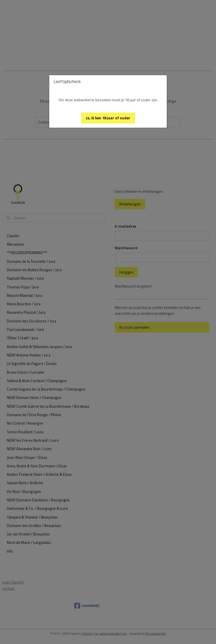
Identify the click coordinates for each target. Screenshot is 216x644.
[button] (108, 118)
